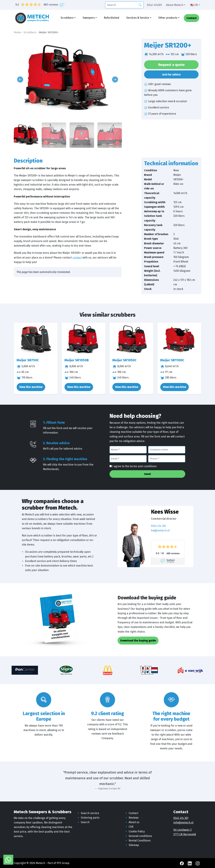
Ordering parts (90, 818)
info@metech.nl (183, 823)
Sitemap (134, 845)
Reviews (134, 818)
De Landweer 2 (182, 830)
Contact (191, 19)
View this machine (31, 387)
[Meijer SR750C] (36, 339)
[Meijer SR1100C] (179, 339)
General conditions (140, 836)
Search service (90, 813)
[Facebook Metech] (182, 863)
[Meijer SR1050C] (131, 339)
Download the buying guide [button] (138, 641)
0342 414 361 (158, 526)
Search (85, 822)
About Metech (175, 5)
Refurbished (112, 18)
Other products (168, 18)
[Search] (140, 5)
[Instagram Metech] (198, 863)
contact (77, 258)
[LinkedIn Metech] (190, 863)
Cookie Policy (137, 831)
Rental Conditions (140, 841)
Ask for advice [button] (171, 75)
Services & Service (138, 18)
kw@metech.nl (160, 530)
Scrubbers (67, 18)
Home (17, 32)
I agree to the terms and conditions (135, 467)
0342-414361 (154, 5)
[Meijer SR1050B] (84, 339)
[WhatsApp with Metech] (8, 860)
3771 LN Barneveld (185, 834)
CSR (131, 827)
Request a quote (171, 65)
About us (134, 822)
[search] (124, 5)
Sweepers (89, 18)
